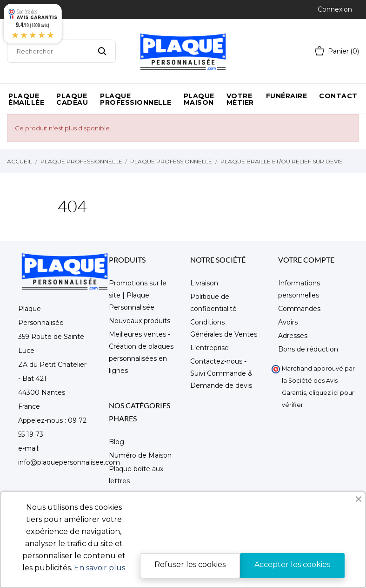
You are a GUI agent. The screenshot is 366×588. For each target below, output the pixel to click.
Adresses (293, 336)
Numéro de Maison (140, 455)
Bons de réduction (308, 349)
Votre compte (306, 260)
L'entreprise (210, 348)
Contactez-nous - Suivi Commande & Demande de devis (221, 373)
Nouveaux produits (140, 321)
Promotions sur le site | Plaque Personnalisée (138, 295)
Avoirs (288, 322)
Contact (338, 96)
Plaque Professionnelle (136, 99)
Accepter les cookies (292, 564)
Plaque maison (199, 99)
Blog (116, 442)
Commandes (299, 309)
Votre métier (240, 99)
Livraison (204, 283)
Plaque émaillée (26, 99)
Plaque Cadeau (72, 99)
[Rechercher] (61, 51)
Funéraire (287, 96)
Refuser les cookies (190, 564)
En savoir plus (100, 568)
